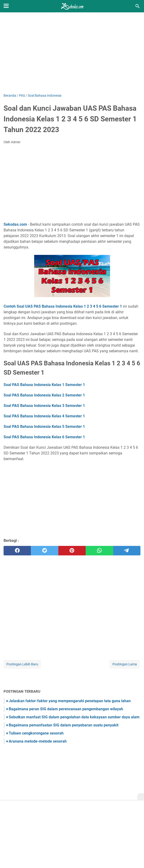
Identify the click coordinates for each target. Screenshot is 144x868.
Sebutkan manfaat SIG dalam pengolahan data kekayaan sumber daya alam (74, 717)
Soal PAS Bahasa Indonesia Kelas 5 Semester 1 (44, 427)
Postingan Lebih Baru (22, 664)
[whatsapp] (99, 551)
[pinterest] (72, 551)
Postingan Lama (125, 664)
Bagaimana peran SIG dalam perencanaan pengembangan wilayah (66, 709)
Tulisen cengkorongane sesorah (36, 733)
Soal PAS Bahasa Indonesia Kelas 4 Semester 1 (44, 416)
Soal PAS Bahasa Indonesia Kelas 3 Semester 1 (44, 406)
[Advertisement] (72, 53)
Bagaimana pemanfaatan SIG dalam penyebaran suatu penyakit (64, 725)
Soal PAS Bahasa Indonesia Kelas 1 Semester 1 (44, 385)
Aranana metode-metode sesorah (38, 741)
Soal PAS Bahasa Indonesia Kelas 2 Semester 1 (44, 395)
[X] (141, 797)
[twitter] (44, 551)
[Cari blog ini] (138, 6)
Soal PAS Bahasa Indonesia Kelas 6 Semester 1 (44, 437)
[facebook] (17, 551)
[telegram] (127, 551)
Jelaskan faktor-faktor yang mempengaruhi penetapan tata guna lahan (70, 701)
